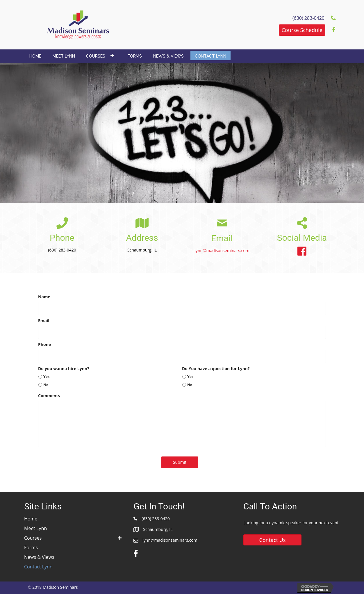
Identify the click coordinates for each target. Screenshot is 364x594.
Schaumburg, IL (158, 529)
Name (44, 297)
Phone (44, 345)
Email (44, 321)
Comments (49, 396)
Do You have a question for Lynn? (216, 369)
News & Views (39, 557)
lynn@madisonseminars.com (222, 250)
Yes (46, 377)
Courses (33, 538)
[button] (302, 30)
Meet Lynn (35, 528)
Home (31, 519)
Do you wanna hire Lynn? (64, 369)
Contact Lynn (38, 567)
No (46, 385)
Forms (31, 547)
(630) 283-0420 (156, 519)
